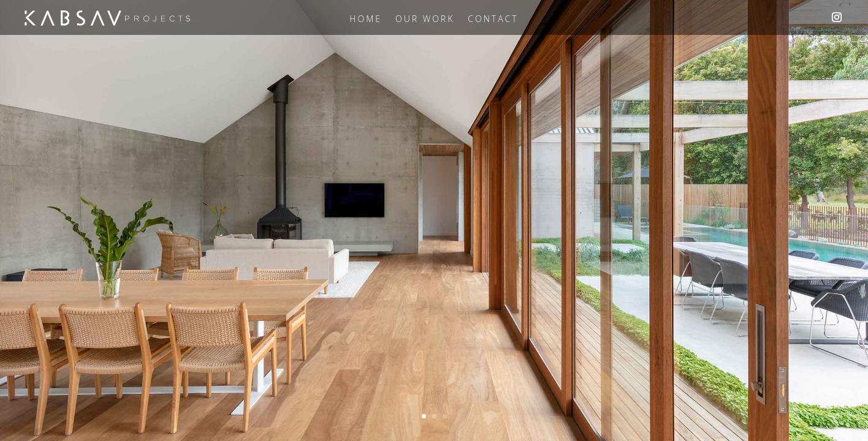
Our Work (425, 20)
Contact (493, 20)
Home (366, 20)
